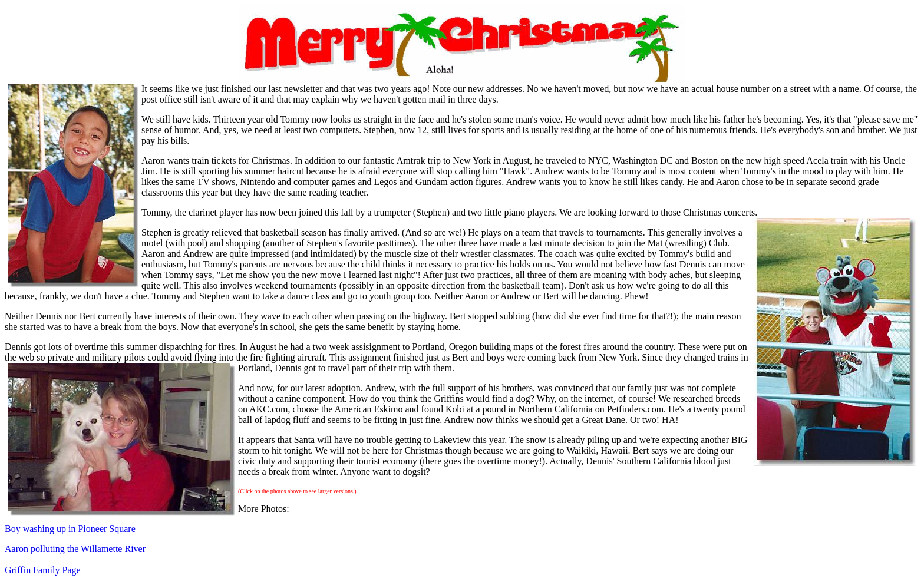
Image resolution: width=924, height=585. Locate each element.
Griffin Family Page (43, 570)
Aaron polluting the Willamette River (75, 549)
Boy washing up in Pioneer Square (70, 529)
